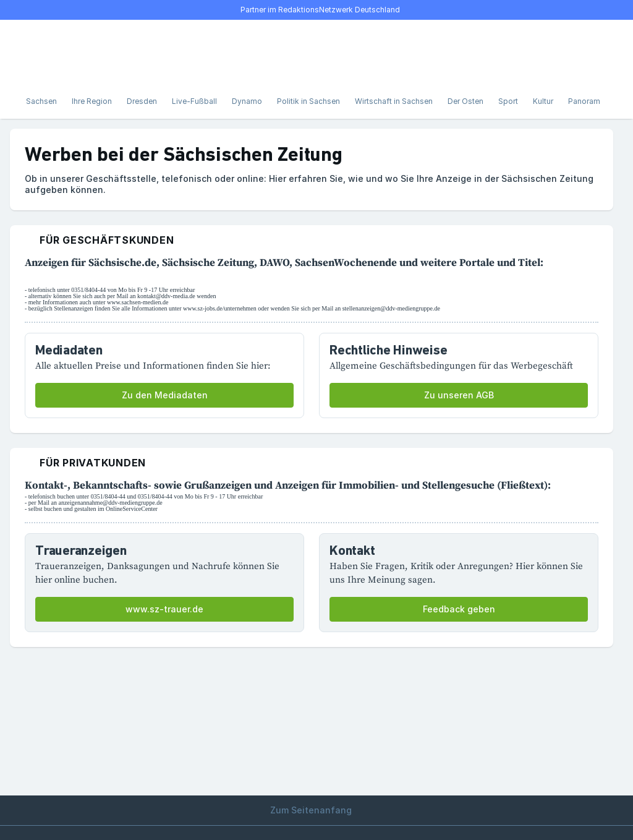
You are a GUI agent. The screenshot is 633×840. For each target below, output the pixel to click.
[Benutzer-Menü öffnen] (591, 52)
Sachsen (41, 101)
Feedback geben (459, 609)
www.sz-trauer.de (164, 609)
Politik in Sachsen (308, 101)
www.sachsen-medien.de (138, 302)
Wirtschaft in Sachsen (394, 101)
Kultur (543, 101)
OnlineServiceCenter (132, 509)
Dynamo (247, 101)
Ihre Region (92, 101)
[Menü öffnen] (32, 52)
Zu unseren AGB (459, 395)
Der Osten (465, 101)
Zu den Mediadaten (165, 395)
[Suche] (59, 52)
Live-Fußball (194, 101)
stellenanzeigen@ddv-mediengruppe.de (391, 308)
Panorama (586, 101)
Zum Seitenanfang (316, 810)
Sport (508, 101)
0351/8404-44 (88, 290)
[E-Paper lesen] (564, 52)
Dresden (142, 101)
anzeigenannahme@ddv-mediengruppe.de (110, 503)
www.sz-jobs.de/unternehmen (220, 308)
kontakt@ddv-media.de (166, 296)
